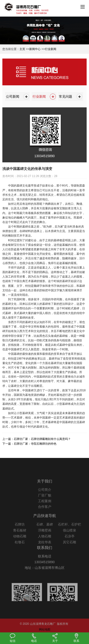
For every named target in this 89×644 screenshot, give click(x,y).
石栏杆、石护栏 (70, 530)
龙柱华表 (45, 548)
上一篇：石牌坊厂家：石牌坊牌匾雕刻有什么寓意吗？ (37, 439)
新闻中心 (35, 49)
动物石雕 (20, 542)
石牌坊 (20, 530)
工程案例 (45, 506)
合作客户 (45, 512)
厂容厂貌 (45, 501)
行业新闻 (51, 49)
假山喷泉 (70, 536)
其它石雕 (70, 548)
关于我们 (45, 486)
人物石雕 (45, 542)
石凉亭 (70, 542)
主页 (22, 49)
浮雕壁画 (45, 536)
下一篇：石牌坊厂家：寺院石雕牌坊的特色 (29, 444)
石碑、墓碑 (45, 530)
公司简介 (45, 495)
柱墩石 (20, 548)
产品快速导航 (45, 521)
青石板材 (20, 536)
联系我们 (45, 552)
